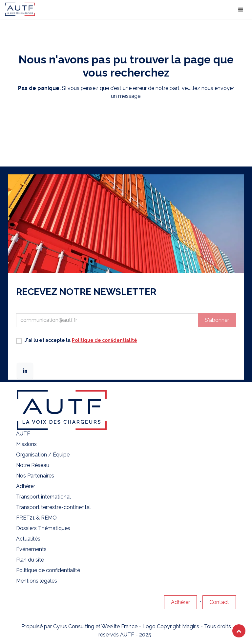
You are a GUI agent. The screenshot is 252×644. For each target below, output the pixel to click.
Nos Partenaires (35, 476)
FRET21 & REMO (37, 518)
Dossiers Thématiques (43, 528)
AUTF (23, 434)
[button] (217, 320)
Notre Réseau (33, 465)
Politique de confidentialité (48, 570)
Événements (31, 549)
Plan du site (30, 560)
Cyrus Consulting (74, 626)
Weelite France (119, 626)
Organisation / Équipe (43, 455)
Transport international (44, 497)
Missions (26, 444)
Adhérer (26, 486)
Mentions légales (37, 581)
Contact (219, 602)
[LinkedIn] (25, 371)
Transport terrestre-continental (54, 507)
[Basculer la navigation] (241, 9)
